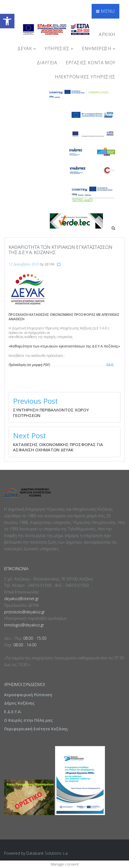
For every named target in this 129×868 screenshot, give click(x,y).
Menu (105, 11)
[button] (7, 21)
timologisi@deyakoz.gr (24, 625)
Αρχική (107, 34)
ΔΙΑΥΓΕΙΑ (47, 63)
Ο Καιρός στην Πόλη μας (29, 720)
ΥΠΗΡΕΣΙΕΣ (59, 48)
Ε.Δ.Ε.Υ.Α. (13, 712)
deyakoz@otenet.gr (21, 599)
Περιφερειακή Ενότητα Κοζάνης (36, 729)
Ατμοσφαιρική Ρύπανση (28, 695)
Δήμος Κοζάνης (19, 703)
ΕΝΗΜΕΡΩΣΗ (99, 48)
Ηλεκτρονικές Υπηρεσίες (85, 77)
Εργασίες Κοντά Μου (91, 63)
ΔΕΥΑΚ (27, 48)
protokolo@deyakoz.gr (24, 612)
